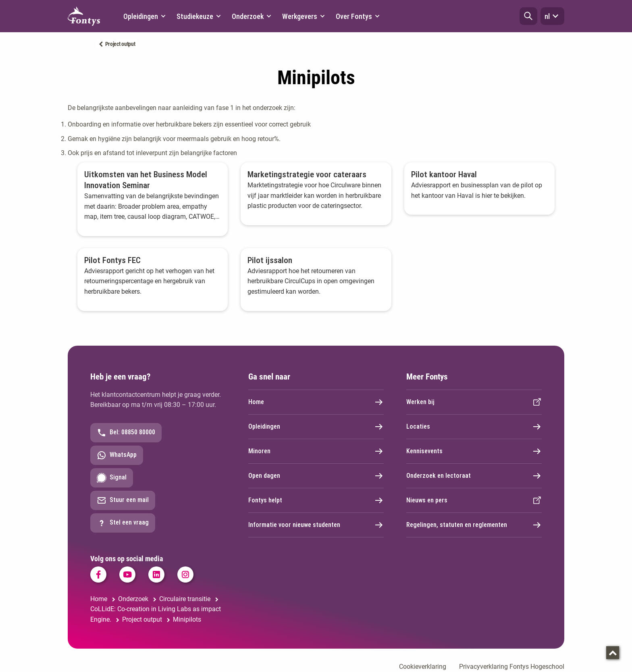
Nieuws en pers (474, 500)
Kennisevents (474, 451)
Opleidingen (316, 427)
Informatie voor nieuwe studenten (316, 525)
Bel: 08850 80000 (126, 433)
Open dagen (316, 476)
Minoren (316, 451)
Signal (112, 478)
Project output (120, 44)
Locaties (474, 427)
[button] (528, 16)
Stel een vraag (123, 523)
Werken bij (474, 402)
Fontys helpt (316, 500)
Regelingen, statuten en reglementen (474, 525)
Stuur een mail (123, 500)
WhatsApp (117, 455)
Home (316, 402)
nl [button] (552, 16)
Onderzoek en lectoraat (474, 476)
